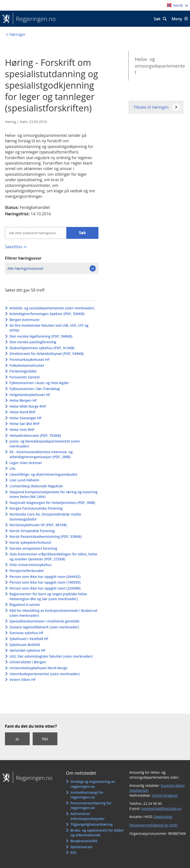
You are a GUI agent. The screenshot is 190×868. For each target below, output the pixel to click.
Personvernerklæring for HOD (153, 825)
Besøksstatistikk (84, 841)
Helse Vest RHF (22, 430)
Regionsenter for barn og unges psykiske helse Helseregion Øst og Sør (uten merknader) (48, 596)
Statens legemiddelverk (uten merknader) (44, 627)
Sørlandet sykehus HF (27, 650)
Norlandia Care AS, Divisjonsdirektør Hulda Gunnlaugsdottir (45, 517)
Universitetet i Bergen (28, 662)
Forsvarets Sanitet (24, 377)
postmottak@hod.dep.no (161, 808)
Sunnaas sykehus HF (26, 633)
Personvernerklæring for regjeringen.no (91, 806)
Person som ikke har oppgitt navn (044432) (45, 577)
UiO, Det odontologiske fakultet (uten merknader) (51, 656)
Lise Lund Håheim (24, 480)
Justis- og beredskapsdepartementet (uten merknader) (45, 444)
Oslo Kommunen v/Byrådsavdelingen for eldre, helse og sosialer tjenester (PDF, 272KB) (53, 557)
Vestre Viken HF (23, 680)
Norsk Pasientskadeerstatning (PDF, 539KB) (46, 536)
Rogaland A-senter (25, 605)
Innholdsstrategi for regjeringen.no (87, 795)
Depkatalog (163, 817)
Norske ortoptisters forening (33, 548)
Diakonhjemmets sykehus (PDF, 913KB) (42, 348)
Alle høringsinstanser (26, 268)
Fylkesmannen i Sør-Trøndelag (35, 389)
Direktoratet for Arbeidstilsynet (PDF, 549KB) (47, 354)
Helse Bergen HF (23, 400)
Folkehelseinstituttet (27, 365)
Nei (45, 739)
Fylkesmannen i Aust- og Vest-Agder (39, 383)
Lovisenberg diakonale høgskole (36, 486)
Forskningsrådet (23, 371)
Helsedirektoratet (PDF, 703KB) (35, 435)
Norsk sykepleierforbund (30, 542)
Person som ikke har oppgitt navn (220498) (45, 588)
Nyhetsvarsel (81, 847)
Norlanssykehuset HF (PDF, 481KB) (38, 525)
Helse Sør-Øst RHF (24, 424)
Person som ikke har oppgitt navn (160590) (45, 582)
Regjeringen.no (34, 19)
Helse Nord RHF (23, 412)
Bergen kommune (24, 320)
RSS (73, 853)
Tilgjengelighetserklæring (92, 824)
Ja (17, 739)
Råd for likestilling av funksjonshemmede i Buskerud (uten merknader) (53, 613)
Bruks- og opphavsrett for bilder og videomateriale (97, 833)
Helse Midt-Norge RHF (28, 406)
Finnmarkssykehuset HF (29, 360)
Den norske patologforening (33, 342)
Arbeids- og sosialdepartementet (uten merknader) (52, 308)
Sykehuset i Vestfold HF (29, 639)
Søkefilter (14, 247)
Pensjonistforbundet (26, 571)
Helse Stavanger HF (25, 418)
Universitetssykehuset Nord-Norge (38, 668)
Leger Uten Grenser (26, 463)
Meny (177, 19)
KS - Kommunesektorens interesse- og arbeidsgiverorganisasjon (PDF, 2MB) (41, 454)
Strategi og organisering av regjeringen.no (93, 784)
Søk (157, 19)
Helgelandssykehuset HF (30, 395)
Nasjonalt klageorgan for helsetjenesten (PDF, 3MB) (52, 503)
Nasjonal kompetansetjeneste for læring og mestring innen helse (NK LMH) (53, 494)
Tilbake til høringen (151, 107)
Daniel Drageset (165, 795)
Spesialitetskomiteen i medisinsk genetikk (44, 621)
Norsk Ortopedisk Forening (32, 531)
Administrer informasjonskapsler (88, 816)
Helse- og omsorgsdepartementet (160, 66)
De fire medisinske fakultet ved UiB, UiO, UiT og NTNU (49, 328)
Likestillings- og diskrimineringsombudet (43, 474)
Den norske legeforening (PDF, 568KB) (41, 336)
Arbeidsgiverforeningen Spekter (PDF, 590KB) (47, 314)
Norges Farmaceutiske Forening (36, 508)
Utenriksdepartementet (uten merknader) (44, 674)
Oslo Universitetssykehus (30, 565)
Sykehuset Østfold (25, 645)
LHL (13, 468)
